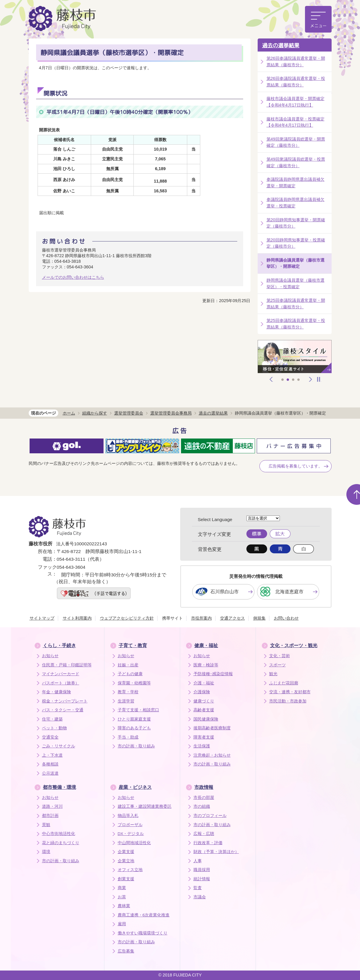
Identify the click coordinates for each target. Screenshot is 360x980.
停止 (319, 379)
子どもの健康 (130, 674)
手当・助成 (128, 737)
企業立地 (126, 861)
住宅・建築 (52, 719)
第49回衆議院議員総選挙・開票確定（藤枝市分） (296, 142)
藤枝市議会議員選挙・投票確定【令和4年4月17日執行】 (296, 122)
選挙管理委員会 (129, 413)
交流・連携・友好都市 (290, 692)
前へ (271, 379)
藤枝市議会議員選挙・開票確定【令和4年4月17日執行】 (296, 102)
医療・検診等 (206, 665)
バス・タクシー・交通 (63, 710)
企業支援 (126, 852)
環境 (46, 852)
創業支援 (126, 879)
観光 (273, 674)
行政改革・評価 (208, 843)
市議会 (200, 897)
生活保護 (202, 746)
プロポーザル (130, 825)
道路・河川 (52, 806)
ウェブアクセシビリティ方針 (127, 618)
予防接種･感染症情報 (213, 674)
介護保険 (202, 692)
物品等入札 (128, 816)
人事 (198, 861)
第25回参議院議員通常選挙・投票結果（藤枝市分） (296, 324)
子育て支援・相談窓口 (138, 710)
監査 (198, 888)
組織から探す (95, 413)
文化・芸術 (280, 656)
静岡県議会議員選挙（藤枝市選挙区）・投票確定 (296, 283)
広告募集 (126, 951)
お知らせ (50, 656)
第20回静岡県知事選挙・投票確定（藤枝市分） (296, 243)
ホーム (69, 413)
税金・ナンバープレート (65, 701)
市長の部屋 (204, 798)
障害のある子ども (134, 728)
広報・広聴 (204, 834)
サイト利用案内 (77, 618)
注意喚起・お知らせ (212, 755)
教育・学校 (128, 692)
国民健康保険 (206, 719)
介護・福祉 (204, 683)
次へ (311, 379)
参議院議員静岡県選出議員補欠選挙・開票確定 (296, 183)
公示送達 (50, 773)
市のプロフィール (210, 816)
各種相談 (50, 764)
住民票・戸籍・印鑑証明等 (67, 665)
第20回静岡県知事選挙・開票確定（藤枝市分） (296, 223)
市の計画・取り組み (136, 746)
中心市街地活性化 (59, 834)
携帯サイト (172, 618)
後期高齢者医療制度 (212, 728)
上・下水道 (52, 755)
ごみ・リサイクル (59, 746)
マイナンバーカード (61, 674)
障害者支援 (204, 737)
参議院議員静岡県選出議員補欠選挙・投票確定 (296, 203)
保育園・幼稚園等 (134, 683)
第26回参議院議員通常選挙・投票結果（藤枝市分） (296, 82)
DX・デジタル (131, 834)
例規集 (259, 618)
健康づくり (204, 701)
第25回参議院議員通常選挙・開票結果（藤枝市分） (296, 304)
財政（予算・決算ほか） (216, 852)
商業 (122, 888)
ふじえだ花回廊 (284, 683)
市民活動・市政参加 (288, 701)
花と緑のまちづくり (61, 843)
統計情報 (202, 879)
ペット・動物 (54, 728)
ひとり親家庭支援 (134, 719)
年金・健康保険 (56, 692)
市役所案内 (201, 618)
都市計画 (50, 816)
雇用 (122, 924)
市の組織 (202, 806)
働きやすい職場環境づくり (143, 933)
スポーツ (277, 665)
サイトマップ (42, 618)
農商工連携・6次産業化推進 (144, 915)
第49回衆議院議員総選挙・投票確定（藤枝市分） (296, 162)
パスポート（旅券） (61, 683)
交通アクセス (233, 618)
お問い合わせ (286, 618)
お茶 (122, 897)
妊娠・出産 (128, 665)
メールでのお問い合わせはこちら (73, 277)
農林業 (124, 906)
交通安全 (50, 737)
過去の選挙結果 (281, 45)
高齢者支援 (204, 710)
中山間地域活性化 (134, 843)
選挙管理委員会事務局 (171, 413)
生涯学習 (126, 701)
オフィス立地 (130, 870)
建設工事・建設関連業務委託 (145, 806)
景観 (46, 825)
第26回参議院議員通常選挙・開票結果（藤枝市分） (296, 62)
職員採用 (202, 870)
